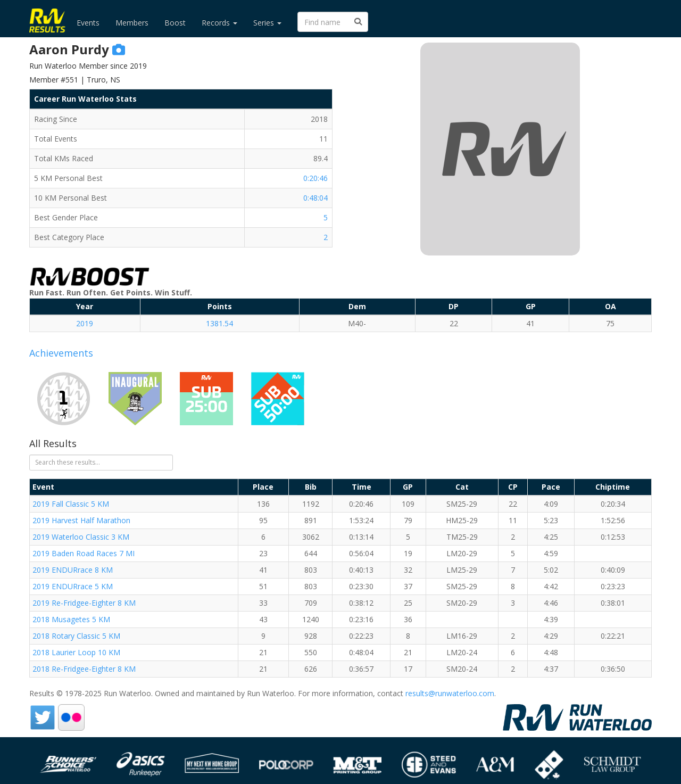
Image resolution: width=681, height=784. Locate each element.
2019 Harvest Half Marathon (81, 520)
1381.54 (219, 323)
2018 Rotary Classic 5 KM (76, 636)
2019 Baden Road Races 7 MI (84, 553)
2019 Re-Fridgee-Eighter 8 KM (84, 603)
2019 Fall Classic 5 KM (71, 504)
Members (132, 23)
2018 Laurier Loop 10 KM (76, 652)
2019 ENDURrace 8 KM (73, 570)
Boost (175, 23)
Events (88, 23)
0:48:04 (315, 198)
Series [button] (267, 23)
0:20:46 (315, 178)
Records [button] (219, 23)
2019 (85, 323)
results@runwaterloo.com (450, 693)
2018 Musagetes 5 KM (71, 619)
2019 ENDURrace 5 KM (73, 586)
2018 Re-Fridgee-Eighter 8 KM (84, 669)
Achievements (61, 353)
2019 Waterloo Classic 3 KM (81, 537)
